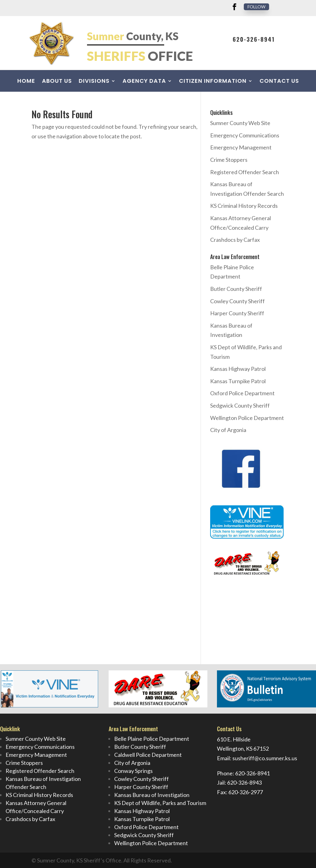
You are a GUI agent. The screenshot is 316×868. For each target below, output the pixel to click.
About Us (57, 82)
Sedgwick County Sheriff (240, 405)
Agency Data (144, 82)
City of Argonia (228, 430)
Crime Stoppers (229, 160)
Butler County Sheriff (236, 289)
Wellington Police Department (247, 418)
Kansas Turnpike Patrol (238, 381)
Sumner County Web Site (240, 123)
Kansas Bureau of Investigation (152, 795)
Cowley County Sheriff (237, 301)
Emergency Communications (245, 135)
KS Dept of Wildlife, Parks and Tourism (160, 803)
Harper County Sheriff (237, 313)
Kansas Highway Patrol (238, 369)
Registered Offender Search (245, 172)
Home (26, 82)
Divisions (94, 82)
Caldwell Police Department (148, 755)
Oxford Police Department (242, 393)
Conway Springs (133, 771)
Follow (256, 7)
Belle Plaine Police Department (152, 739)
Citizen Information (213, 82)
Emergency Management (241, 147)
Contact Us (279, 82)
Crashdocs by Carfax (235, 240)
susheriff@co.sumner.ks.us (265, 758)
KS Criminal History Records (244, 206)
